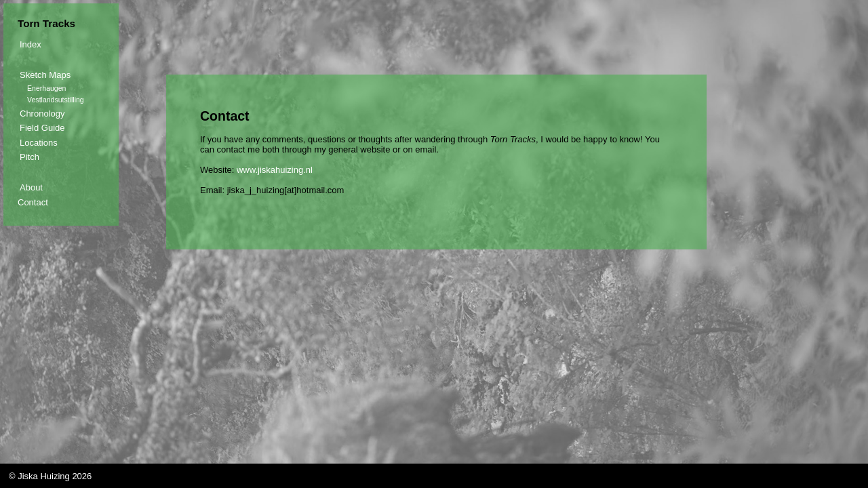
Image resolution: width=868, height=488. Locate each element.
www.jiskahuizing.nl (275, 170)
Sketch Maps (45, 75)
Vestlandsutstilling (56, 100)
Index (31, 44)
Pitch (29, 157)
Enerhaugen (46, 88)
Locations (39, 143)
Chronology (42, 114)
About (31, 187)
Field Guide (42, 128)
